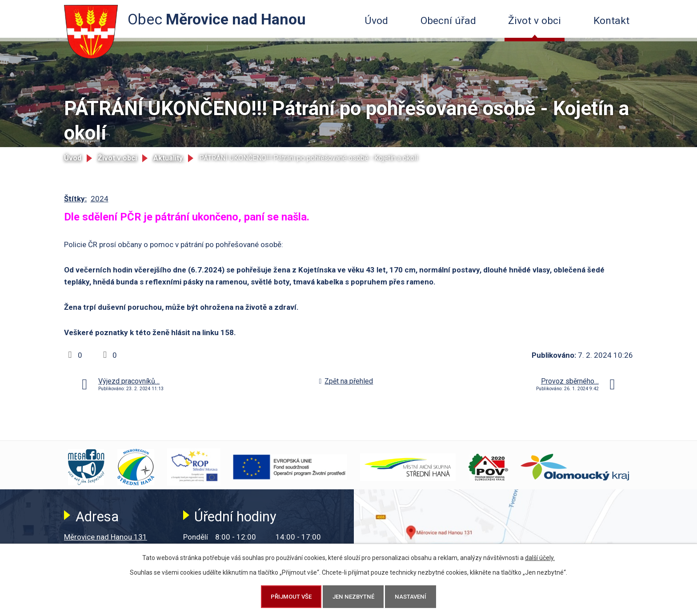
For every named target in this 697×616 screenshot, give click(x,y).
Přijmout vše (291, 597)
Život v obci (535, 21)
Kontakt (611, 21)
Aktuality (169, 158)
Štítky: (75, 199)
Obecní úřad (448, 21)
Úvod (376, 21)
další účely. (540, 558)
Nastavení (411, 597)
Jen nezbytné (353, 597)
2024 (100, 199)
